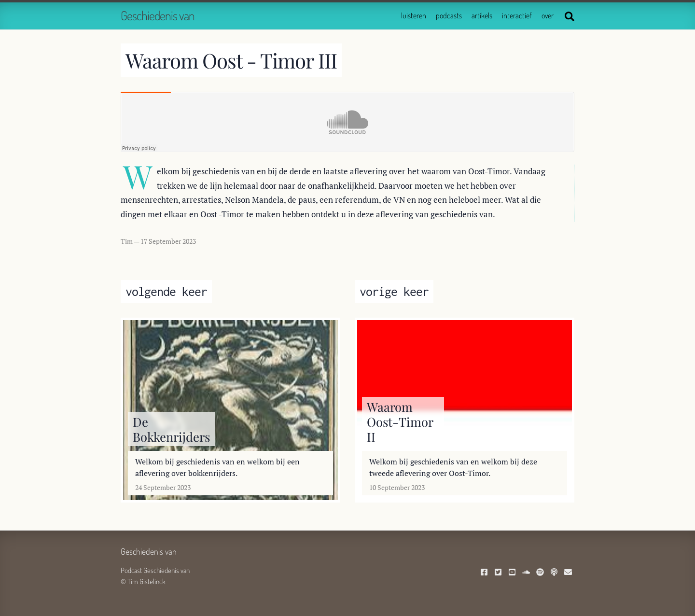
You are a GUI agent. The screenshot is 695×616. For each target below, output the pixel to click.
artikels (482, 15)
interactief (517, 15)
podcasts (449, 15)
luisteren (414, 15)
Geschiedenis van (158, 15)
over (548, 15)
